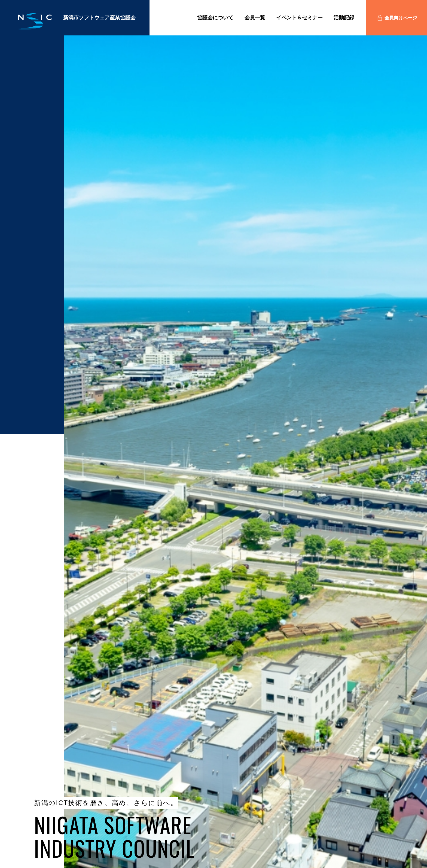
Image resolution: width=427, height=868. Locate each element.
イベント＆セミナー (299, 18)
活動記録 (344, 18)
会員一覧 (255, 18)
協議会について (215, 18)
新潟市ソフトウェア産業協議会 (74, 22)
